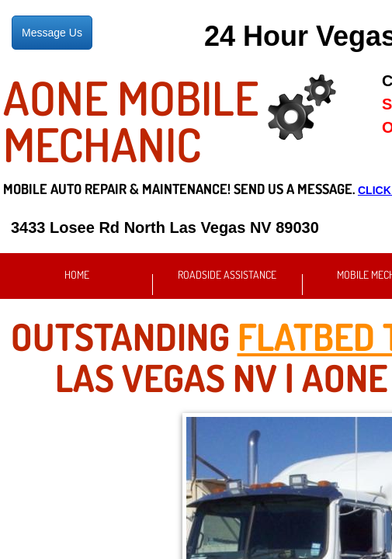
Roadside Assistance (227, 274)
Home (77, 274)
